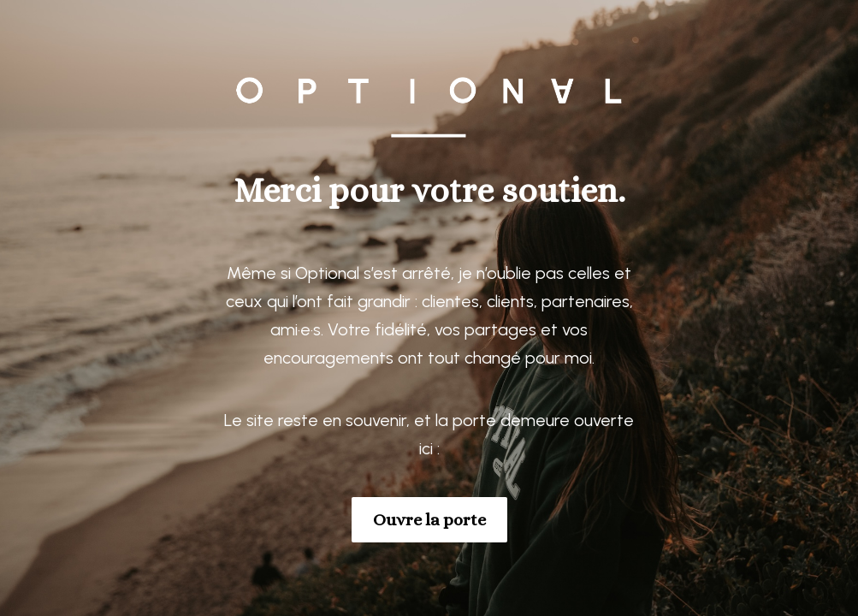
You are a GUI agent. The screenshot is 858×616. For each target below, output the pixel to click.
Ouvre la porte (429, 520)
